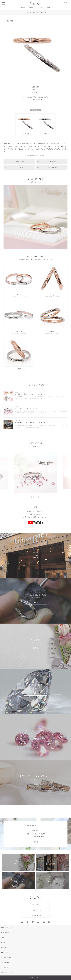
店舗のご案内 (53, 162)
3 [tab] (34, 497)
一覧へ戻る (10, 21)
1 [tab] (29, 497)
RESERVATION (35, 842)
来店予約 (40, 8)
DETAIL (36, 557)
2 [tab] (31, 497)
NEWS (36, 904)
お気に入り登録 (20, 162)
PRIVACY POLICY (7, 973)
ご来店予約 (20, 167)
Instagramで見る (53, 167)
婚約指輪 (23, 8)
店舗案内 (48, 8)
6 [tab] (41, 497)
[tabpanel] (36, 472)
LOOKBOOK (5, 933)
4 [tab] (36, 497)
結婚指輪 (31, 8)
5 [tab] (39, 497)
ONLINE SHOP (36, 915)
